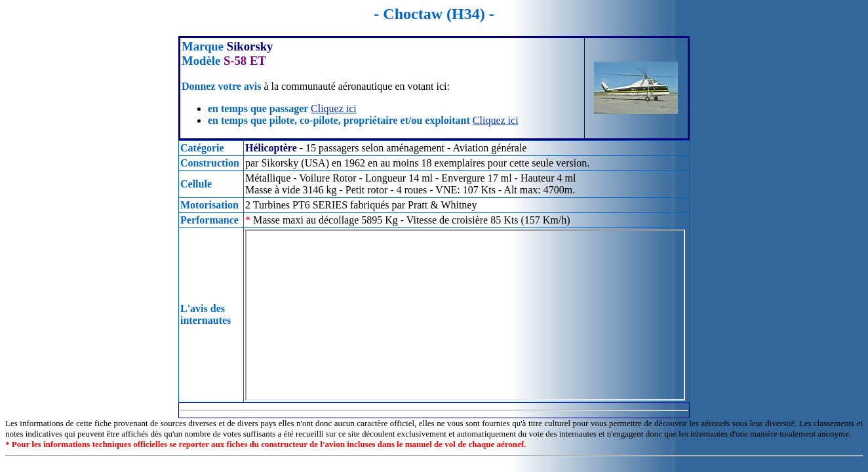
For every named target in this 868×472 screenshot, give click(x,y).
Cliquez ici (334, 108)
